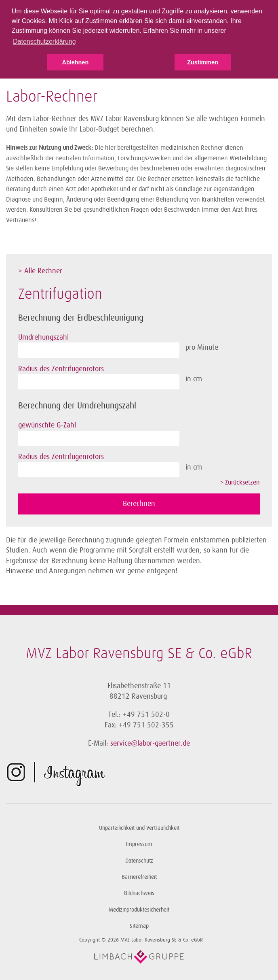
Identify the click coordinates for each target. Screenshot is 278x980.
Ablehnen (76, 62)
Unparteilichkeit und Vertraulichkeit (139, 828)
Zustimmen (203, 62)
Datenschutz (139, 861)
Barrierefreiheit (139, 877)
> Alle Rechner (40, 271)
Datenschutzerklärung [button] (44, 41)
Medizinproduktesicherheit (139, 910)
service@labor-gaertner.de (150, 743)
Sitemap (139, 926)
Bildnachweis (139, 893)
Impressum (139, 844)
